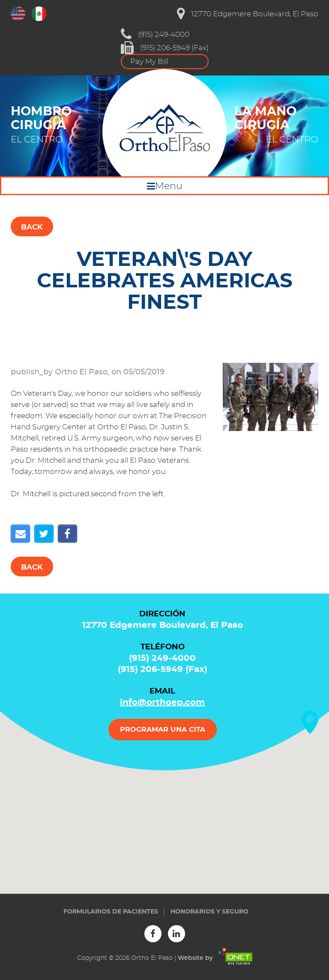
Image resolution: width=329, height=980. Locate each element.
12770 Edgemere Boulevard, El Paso (248, 14)
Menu (169, 186)
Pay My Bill (149, 62)
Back (32, 227)
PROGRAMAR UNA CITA (163, 730)
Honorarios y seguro (209, 912)
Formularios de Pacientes (111, 912)
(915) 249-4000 (155, 34)
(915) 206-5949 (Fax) (165, 48)
